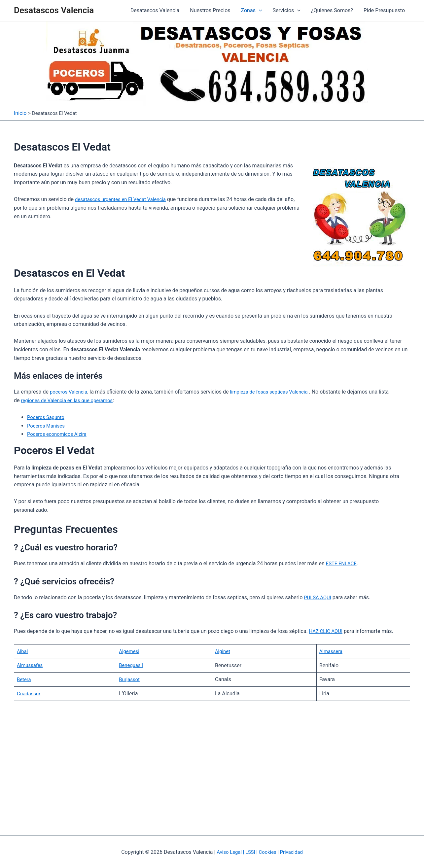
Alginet (227, 651)
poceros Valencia (70, 391)
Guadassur (30, 693)
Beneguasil (134, 664)
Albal (23, 651)
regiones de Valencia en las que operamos (70, 400)
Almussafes (31, 664)
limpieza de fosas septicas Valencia (275, 391)
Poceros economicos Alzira (59, 434)
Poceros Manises (47, 425)
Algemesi (132, 651)
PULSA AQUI (318, 597)
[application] (259, 11)
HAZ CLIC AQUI (327, 631)
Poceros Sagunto (47, 417)
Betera (24, 679)
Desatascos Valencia (54, 10)
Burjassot (132, 679)
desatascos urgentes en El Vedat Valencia (124, 199)
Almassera (330, 651)
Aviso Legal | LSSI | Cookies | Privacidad (260, 851)
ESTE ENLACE (342, 563)
